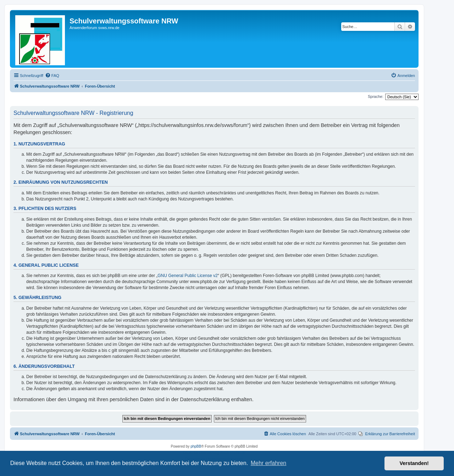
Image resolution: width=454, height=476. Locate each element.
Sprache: (376, 96)
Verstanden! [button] (414, 463)
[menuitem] (52, 76)
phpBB (196, 446)
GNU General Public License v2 (187, 276)
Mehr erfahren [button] (269, 463)
